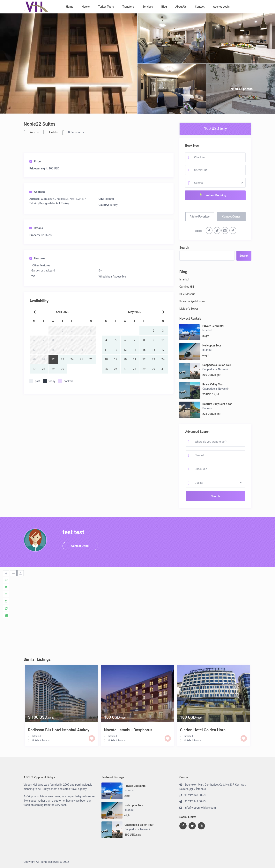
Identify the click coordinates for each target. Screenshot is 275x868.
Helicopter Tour (212, 345)
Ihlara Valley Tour (213, 384)
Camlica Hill (187, 287)
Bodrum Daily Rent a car (217, 404)
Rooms (34, 132)
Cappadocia (210, 369)
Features (37, 258)
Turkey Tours (106, 7)
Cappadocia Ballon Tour (217, 365)
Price (35, 161)
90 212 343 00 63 (195, 795)
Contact (200, 7)
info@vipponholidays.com (200, 808)
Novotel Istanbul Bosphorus (128, 730)
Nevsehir (223, 369)
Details (36, 228)
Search (184, 248)
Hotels (86, 7)
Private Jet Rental (213, 326)
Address (37, 192)
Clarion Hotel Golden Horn (203, 730)
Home (70, 7)
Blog (164, 7)
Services (148, 7)
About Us (181, 7)
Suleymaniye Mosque (192, 301)
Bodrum (207, 408)
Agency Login (221, 7)
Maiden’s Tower (189, 309)
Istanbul (110, 199)
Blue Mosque (187, 294)
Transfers (128, 7)
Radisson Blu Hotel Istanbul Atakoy (59, 730)
